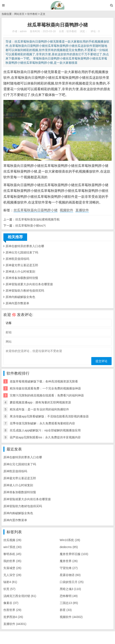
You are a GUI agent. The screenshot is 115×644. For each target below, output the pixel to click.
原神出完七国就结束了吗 (22, 252)
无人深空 (12, 575)
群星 (66, 610)
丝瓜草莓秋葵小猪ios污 (30, 226)
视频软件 (67, 210)
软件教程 (32, 14)
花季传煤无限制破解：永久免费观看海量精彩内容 (42, 423)
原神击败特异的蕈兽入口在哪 (25, 246)
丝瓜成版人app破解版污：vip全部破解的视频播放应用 (45, 430)
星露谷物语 (70, 575)
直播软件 (82, 210)
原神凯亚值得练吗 (17, 259)
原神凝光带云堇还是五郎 (22, 265)
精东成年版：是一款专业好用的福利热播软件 (39, 409)
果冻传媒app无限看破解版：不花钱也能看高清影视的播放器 (49, 416)
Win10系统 (70, 540)
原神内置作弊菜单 (17, 303)
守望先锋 (69, 568)
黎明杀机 (12, 554)
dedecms (69, 547)
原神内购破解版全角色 (20, 297)
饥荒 (9, 589)
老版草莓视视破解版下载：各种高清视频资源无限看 (44, 381)
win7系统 (12, 547)
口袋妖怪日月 (72, 582)
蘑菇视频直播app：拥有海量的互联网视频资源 (40, 402)
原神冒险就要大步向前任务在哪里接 (29, 284)
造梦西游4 (13, 617)
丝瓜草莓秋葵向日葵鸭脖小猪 (36, 210)
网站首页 (19, 14)
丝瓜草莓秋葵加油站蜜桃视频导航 (37, 219)
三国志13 (69, 603)
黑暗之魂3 (70, 589)
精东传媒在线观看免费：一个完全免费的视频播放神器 (45, 388)
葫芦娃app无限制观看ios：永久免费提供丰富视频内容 (45, 437)
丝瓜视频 (12, 540)
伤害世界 (12, 610)
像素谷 (11, 603)
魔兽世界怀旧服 (74, 554)
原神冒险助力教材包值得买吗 (25, 291)
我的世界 (12, 561)
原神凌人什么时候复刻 (20, 271)
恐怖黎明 (69, 596)
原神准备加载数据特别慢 (22, 278)
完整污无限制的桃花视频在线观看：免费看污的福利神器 (47, 395)
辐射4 (10, 582)
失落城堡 (12, 568)
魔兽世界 (69, 561)
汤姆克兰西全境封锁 (20, 596)
